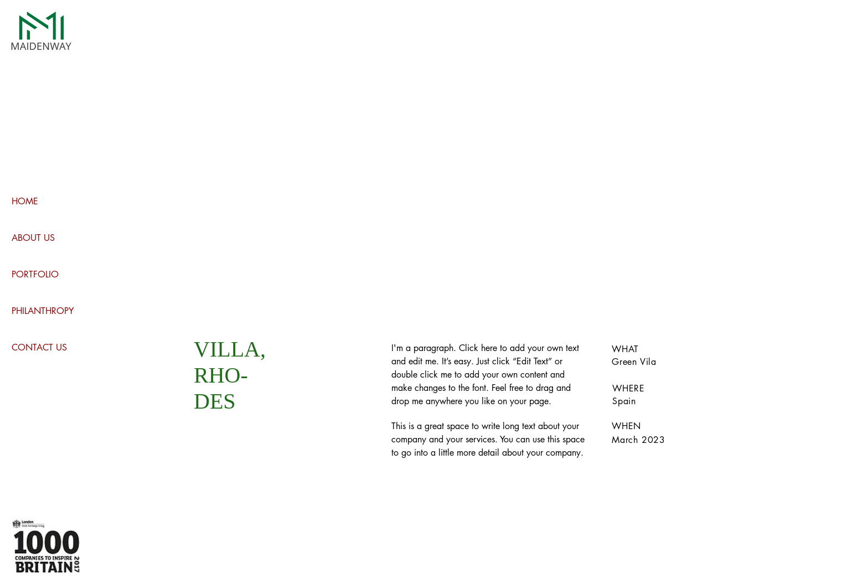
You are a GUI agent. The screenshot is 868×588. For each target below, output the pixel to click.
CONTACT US (39, 347)
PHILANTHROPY (43, 311)
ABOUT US (33, 238)
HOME (25, 201)
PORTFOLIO (35, 274)
